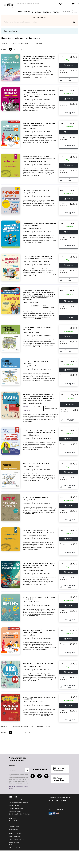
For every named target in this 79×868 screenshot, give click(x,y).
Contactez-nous (14, 827)
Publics (27, 12)
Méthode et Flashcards (26, 408)
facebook (33, 776)
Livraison (12, 824)
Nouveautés (66, 12)
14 (25, 49)
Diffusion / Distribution (16, 848)
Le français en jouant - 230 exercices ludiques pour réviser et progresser (38, 258)
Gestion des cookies (15, 811)
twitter (39, 776)
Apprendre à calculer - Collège (35, 497)
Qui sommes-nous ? (15, 800)
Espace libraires (56, 12)
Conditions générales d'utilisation (19, 814)
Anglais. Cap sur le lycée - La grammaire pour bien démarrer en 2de (39, 125)
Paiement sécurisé (15, 830)
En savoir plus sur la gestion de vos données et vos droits (19, 787)
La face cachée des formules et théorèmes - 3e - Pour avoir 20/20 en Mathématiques (39, 431)
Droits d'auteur (14, 845)
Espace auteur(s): (58, 779)
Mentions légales (14, 806)
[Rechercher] (29, 4)
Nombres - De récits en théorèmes (36, 464)
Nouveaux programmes (36, 12)
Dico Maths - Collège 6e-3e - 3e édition (38, 664)
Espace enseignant (47, 12)
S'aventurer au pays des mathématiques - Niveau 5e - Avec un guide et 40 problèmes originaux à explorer (39, 566)
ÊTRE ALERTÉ (68, 317)
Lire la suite (43, 78)
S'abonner (27, 770)
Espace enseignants (15, 836)
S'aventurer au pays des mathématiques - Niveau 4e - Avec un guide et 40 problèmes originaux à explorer (39, 59)
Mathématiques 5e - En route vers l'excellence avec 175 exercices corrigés (39, 158)
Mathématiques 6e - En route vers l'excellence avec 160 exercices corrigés (39, 531)
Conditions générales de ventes (19, 803)
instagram (46, 776)
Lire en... (24, 307)
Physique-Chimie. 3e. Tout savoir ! (36, 190)
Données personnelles (16, 808)
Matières (19, 12)
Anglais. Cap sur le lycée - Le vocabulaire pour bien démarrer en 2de (39, 631)
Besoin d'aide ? (14, 821)
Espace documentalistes (16, 839)
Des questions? (59, 769)
